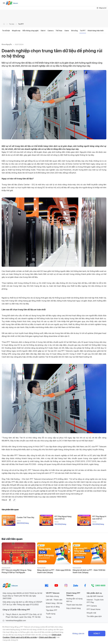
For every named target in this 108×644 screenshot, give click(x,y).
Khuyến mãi (91, 613)
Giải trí (43, 31)
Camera (50, 31)
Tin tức (12, 24)
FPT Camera (92, 606)
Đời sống (74, 31)
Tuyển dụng (51, 614)
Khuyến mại (16, 31)
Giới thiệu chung (52, 596)
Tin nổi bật (6, 31)
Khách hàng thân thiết (96, 31)
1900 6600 (100, 585)
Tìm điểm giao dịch (94, 616)
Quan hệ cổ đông (53, 607)
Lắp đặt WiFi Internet (95, 596)
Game (67, 31)
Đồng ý (97, 634)
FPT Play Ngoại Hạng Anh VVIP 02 (63, 518)
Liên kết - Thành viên (54, 600)
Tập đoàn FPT (52, 610)
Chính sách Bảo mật (47, 637)
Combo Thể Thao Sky (25, 517)
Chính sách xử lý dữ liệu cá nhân (24, 637)
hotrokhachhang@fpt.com (16, 621)
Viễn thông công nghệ (30, 31)
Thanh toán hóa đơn (74, 605)
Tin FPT (21, 24)
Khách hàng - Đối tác (54, 603)
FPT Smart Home (93, 609)
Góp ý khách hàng (74, 608)
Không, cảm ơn (78, 634)
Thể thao (59, 31)
